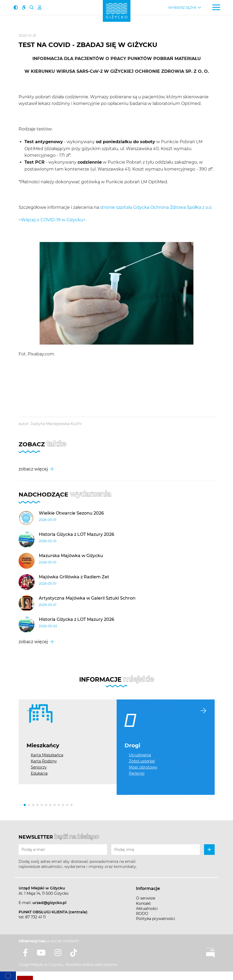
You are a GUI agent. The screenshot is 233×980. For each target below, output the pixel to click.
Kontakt (143, 903)
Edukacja (39, 773)
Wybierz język (182, 8)
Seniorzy (39, 767)
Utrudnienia (140, 755)
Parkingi (137, 773)
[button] (25, 805)
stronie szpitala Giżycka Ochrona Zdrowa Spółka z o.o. (156, 207)
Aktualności (147, 909)
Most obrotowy (143, 767)
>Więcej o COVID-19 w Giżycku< (52, 220)
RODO (142, 914)
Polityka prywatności (156, 919)
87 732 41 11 (35, 917)
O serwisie (146, 898)
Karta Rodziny (44, 761)
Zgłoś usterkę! (142, 761)
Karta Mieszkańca (47, 755)
